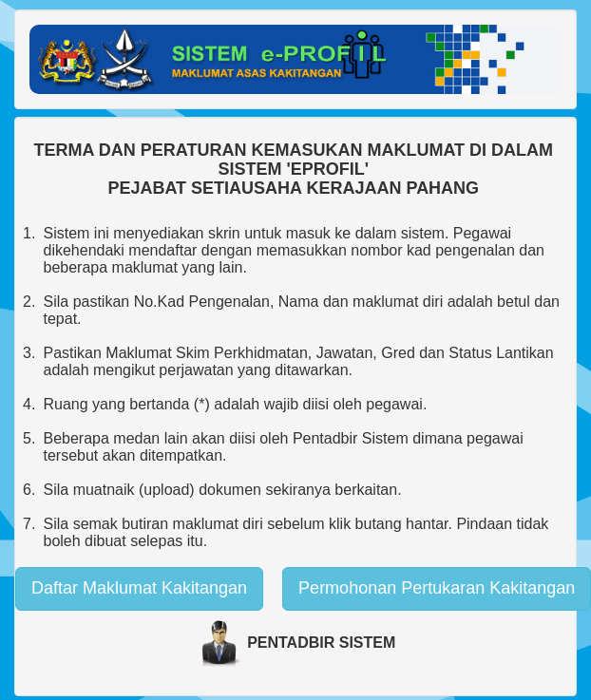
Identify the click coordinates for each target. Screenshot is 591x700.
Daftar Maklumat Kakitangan (139, 588)
